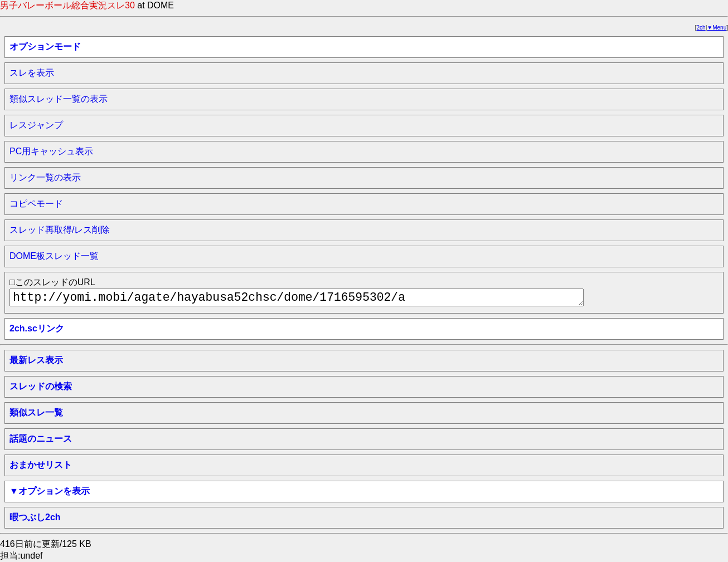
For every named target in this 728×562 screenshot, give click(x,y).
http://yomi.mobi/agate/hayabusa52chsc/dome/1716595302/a (297, 297)
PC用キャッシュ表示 (51, 151)
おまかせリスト (41, 465)
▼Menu (717, 28)
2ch (701, 28)
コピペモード (36, 204)
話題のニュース (41, 439)
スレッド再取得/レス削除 (60, 230)
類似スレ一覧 (36, 412)
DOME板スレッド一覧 (54, 256)
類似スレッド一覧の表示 (59, 99)
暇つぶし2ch (35, 517)
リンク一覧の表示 (45, 177)
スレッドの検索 (41, 386)
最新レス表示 (36, 360)
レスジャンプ (36, 125)
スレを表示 (32, 73)
